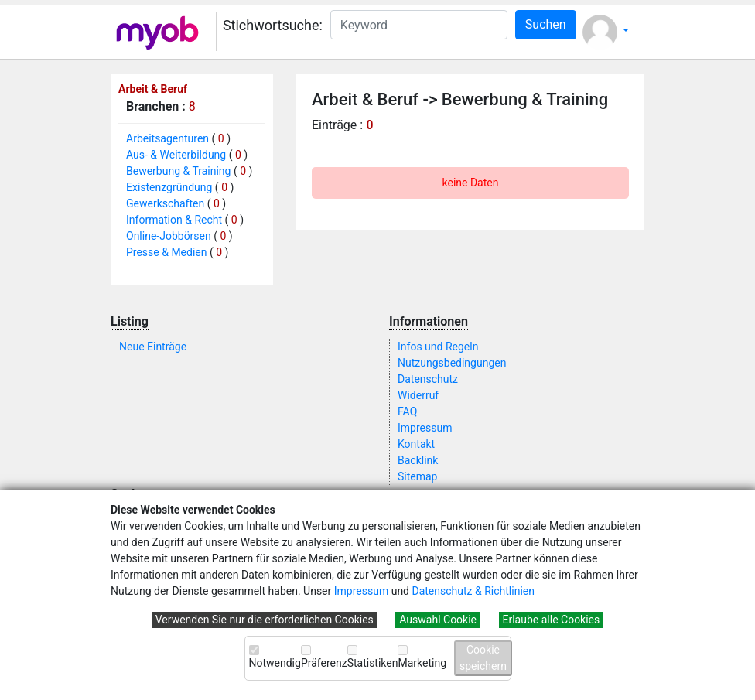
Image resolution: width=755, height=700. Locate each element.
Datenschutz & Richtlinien (473, 591)
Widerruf (418, 395)
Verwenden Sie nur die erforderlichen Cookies (265, 620)
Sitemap (417, 476)
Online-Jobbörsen (169, 236)
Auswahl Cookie (438, 620)
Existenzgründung (169, 187)
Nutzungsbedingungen (452, 363)
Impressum (361, 591)
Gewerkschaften (165, 203)
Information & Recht (174, 220)
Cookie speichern (483, 658)
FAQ (407, 411)
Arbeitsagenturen (167, 138)
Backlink (418, 460)
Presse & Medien (167, 252)
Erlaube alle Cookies (552, 620)
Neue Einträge (153, 347)
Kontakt (416, 444)
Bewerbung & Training (178, 171)
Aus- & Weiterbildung (176, 155)
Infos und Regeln (438, 347)
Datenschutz (428, 379)
